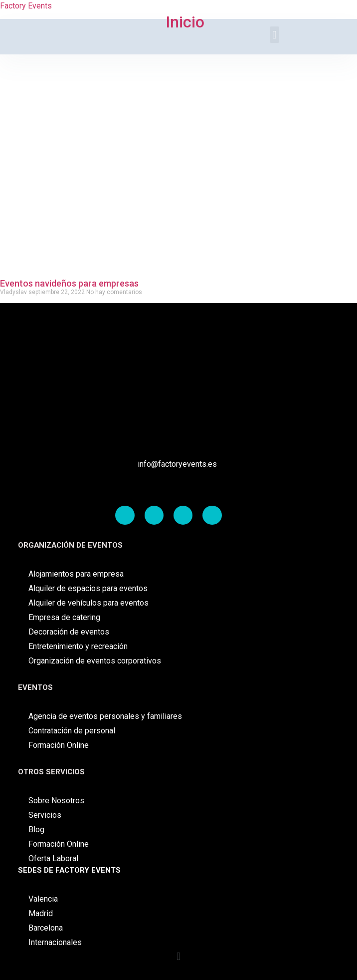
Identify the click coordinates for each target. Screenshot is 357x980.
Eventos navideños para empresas (69, 283)
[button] (178, 957)
